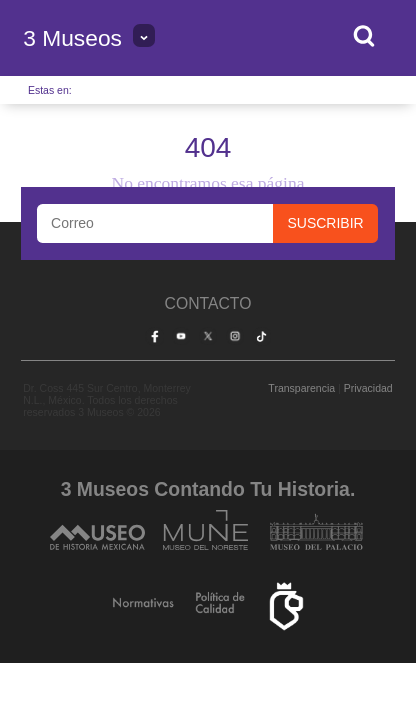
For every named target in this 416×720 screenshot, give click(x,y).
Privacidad (368, 388)
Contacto (208, 303)
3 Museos (72, 38)
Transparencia (301, 388)
